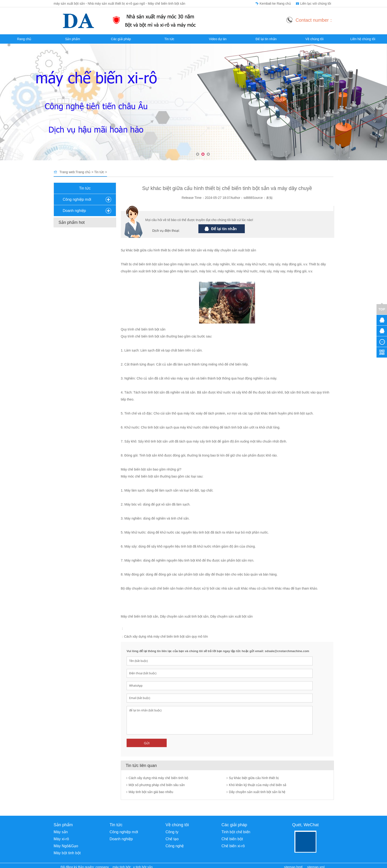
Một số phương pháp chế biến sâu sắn (157, 785)
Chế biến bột (232, 839)
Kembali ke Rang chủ (275, 4)
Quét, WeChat (305, 825)
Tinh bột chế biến (236, 832)
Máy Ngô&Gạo (66, 846)
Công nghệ (175, 846)
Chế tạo (172, 839)
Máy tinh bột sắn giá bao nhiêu (151, 792)
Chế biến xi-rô (233, 846)
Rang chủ (24, 39)
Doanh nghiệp (74, 211)
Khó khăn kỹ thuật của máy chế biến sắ (258, 785)
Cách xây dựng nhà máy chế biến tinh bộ (159, 778)
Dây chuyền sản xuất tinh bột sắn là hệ (257, 792)
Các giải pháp (121, 39)
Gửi (147, 743)
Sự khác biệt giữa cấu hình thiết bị (254, 778)
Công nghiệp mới (77, 199)
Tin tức (169, 39)
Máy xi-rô (61, 839)
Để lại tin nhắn (266, 39)
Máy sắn (61, 832)
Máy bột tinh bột (67, 853)
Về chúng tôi (314, 39)
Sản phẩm (73, 39)
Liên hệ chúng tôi (363, 39)
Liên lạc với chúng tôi (316, 4)
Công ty (172, 832)
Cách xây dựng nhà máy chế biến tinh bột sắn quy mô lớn (166, 636)
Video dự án (218, 39)
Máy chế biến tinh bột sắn (139, 616)
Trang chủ (83, 172)
